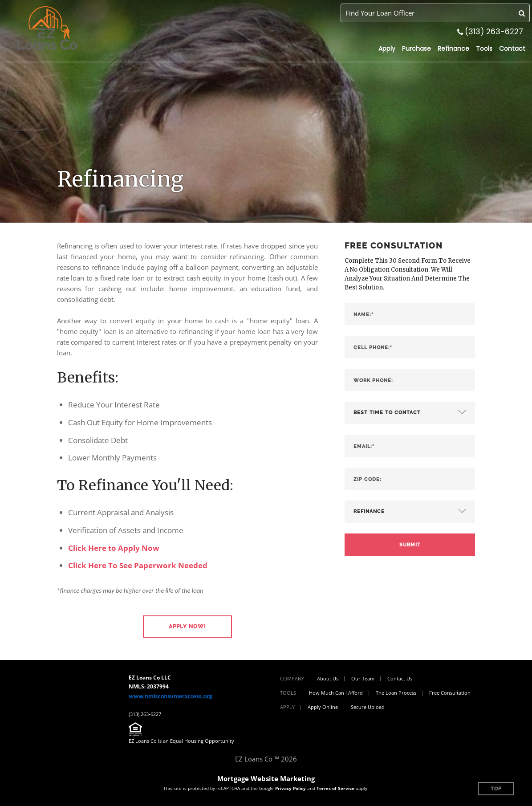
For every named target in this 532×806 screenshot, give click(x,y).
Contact (512, 49)
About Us (328, 678)
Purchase (416, 49)
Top (496, 789)
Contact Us (400, 678)
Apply (387, 49)
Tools (484, 49)
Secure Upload (368, 707)
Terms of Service (335, 788)
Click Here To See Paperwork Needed (138, 565)
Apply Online (323, 707)
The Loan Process (396, 693)
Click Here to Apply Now (114, 548)
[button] (187, 627)
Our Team (363, 678)
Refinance (453, 49)
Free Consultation (450, 693)
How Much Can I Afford (336, 693)
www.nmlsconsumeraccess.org (170, 696)
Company (292, 678)
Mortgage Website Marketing (266, 778)
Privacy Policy (290, 788)
